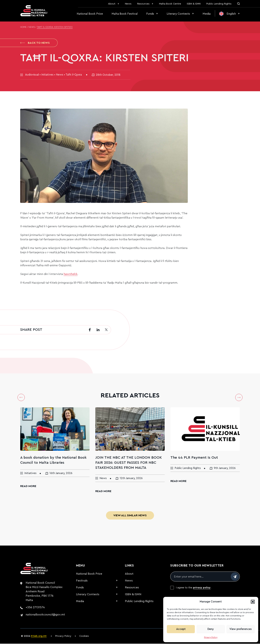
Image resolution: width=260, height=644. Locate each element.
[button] (253, 602)
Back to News (35, 43)
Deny (211, 629)
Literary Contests (178, 14)
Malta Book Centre (170, 4)
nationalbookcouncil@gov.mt (45, 615)
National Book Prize (90, 14)
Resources (143, 4)
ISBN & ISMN (194, 4)
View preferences (241, 629)
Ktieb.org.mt (39, 636)
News (128, 4)
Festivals (82, 581)
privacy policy (202, 588)
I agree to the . (194, 588)
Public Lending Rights (219, 4)
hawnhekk (71, 274)
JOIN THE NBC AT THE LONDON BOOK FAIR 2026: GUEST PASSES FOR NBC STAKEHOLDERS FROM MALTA (129, 463)
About (112, 4)
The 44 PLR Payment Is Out (194, 458)
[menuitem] (229, 14)
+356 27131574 (35, 608)
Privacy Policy (211, 637)
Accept (181, 629)
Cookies (84, 636)
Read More (28, 486)
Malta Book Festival (125, 14)
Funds (150, 14)
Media (207, 14)
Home (23, 27)
